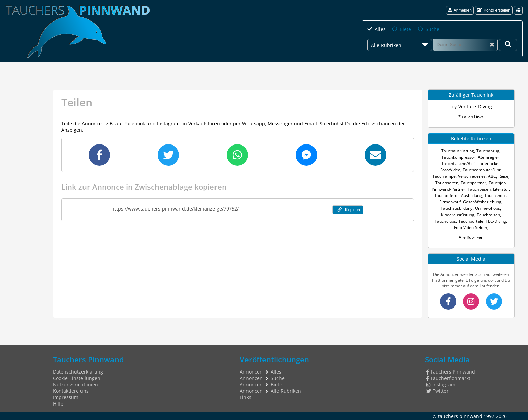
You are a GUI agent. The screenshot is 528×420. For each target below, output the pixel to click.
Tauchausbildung (457, 208)
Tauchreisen (488, 215)
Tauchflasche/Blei (458, 164)
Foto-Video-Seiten (470, 228)
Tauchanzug (488, 151)
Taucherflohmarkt (448, 378)
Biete (405, 29)
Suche (433, 29)
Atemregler (489, 157)
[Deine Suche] (508, 45)
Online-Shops (488, 208)
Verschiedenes (472, 176)
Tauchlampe (444, 176)
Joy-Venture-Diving (471, 107)
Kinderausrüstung (458, 215)
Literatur (501, 189)
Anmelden (460, 10)
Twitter (437, 391)
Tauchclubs (445, 221)
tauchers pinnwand (460, 416)
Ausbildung (471, 196)
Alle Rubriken (471, 237)
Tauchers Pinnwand (451, 372)
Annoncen (251, 372)
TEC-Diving (496, 221)
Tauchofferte (447, 196)
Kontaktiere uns (71, 391)
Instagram (441, 384)
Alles (380, 29)
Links (245, 397)
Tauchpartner (473, 183)
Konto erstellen (494, 10)
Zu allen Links (471, 117)
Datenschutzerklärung (78, 372)
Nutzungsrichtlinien (75, 384)
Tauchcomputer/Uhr (482, 170)
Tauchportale (471, 221)
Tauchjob (497, 183)
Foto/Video (450, 170)
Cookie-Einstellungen (77, 378)
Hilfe (58, 404)
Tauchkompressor (458, 157)
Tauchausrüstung (458, 151)
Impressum (66, 397)
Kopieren (350, 210)
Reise (503, 176)
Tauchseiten (447, 183)
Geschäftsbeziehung (482, 202)
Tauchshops (496, 196)
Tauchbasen (479, 189)
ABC (492, 176)
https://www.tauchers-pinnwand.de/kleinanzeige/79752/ (175, 209)
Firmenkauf (450, 202)
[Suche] (465, 45)
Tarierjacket (488, 164)
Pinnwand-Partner (449, 189)
